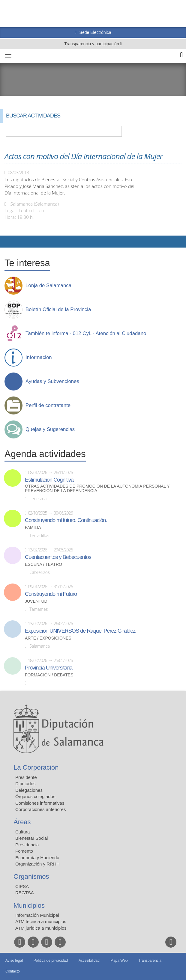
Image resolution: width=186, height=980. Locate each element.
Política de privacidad (51, 961)
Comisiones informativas (40, 803)
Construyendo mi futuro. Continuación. (66, 520)
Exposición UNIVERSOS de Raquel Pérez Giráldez (80, 631)
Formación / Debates (49, 675)
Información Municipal (37, 915)
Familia (33, 528)
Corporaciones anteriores (40, 809)
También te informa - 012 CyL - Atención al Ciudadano (86, 334)
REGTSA (25, 893)
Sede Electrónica (95, 32)
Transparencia (150, 961)
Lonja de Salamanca (48, 286)
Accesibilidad (89, 961)
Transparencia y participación (92, 44)
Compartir (7, 242)
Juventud (36, 601)
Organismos (31, 876)
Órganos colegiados (35, 796)
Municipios (29, 906)
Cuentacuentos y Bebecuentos (58, 557)
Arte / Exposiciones (48, 638)
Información (39, 358)
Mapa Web (119, 961)
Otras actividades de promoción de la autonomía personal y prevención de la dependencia (97, 489)
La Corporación (36, 767)
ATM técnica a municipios (41, 921)
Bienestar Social (31, 838)
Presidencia (27, 845)
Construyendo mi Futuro (51, 594)
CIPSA (22, 886)
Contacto (13, 971)
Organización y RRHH (37, 864)
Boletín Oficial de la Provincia (58, 310)
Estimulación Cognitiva (49, 480)
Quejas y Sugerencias (50, 429)
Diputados (25, 784)
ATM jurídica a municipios (41, 928)
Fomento (24, 851)
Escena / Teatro (43, 564)
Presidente (26, 777)
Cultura (22, 832)
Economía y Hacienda (37, 858)
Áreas (22, 822)
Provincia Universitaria (49, 668)
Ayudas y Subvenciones (52, 382)
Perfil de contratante (48, 405)
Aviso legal (14, 961)
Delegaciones (29, 790)
